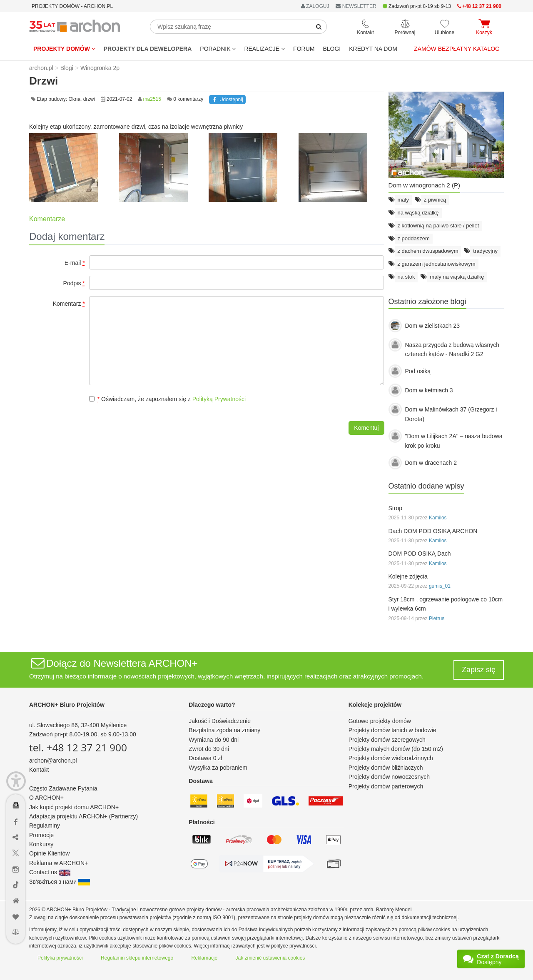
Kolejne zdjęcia (408, 576)
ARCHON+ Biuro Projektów (67, 705)
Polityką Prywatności (219, 399)
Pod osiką (418, 371)
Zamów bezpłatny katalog (457, 49)
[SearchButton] (319, 27)
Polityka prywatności (60, 958)
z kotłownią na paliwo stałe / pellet (438, 226)
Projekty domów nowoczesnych (389, 777)
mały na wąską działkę (457, 277)
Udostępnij (227, 100)
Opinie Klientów (49, 853)
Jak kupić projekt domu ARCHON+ (74, 807)
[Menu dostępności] (16, 781)
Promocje (41, 835)
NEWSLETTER (356, 6)
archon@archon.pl (53, 761)
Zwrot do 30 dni (209, 749)
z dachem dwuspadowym (428, 251)
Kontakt (39, 770)
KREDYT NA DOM (373, 49)
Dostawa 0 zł (205, 758)
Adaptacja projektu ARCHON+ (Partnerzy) (83, 816)
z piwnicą (435, 200)
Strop (395, 508)
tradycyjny (485, 251)
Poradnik (218, 49)
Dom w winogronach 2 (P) (425, 185)
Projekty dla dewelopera (148, 49)
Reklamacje (205, 958)
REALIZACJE (264, 49)
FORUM (304, 49)
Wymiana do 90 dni (214, 740)
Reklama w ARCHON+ (59, 863)
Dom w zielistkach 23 (433, 326)
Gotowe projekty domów (380, 721)
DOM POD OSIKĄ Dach (420, 554)
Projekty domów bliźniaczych (386, 768)
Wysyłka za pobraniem (218, 768)
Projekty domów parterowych (386, 786)
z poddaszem (414, 238)
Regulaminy (45, 825)
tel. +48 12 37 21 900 (78, 747)
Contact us (50, 872)
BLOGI (332, 49)
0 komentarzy (188, 99)
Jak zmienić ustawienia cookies (270, 958)
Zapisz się (479, 670)
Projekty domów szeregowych (387, 740)
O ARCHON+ (46, 798)
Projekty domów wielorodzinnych (391, 758)
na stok (406, 277)
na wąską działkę (418, 213)
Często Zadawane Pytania (63, 788)
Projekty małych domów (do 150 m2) (396, 749)
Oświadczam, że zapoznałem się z (167, 399)
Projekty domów (64, 49)
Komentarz (69, 304)
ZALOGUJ (315, 6)
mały (403, 200)
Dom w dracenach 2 (431, 463)
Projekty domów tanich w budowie (392, 730)
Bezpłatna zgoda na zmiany (224, 730)
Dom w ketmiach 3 (429, 390)
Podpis (74, 283)
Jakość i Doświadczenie (220, 721)
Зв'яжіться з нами (60, 882)
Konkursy (41, 844)
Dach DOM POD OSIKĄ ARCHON (433, 531)
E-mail (75, 263)
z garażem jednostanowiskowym (437, 264)
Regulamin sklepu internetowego (137, 958)
